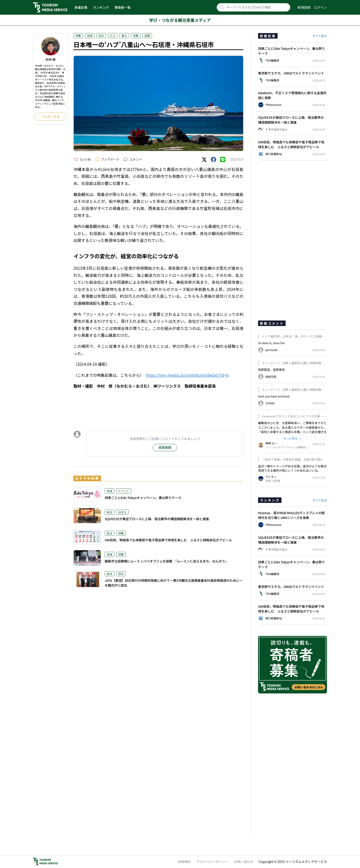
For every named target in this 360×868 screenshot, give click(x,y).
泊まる (122, 512)
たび (113, 35)
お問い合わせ (244, 862)
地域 (90, 35)
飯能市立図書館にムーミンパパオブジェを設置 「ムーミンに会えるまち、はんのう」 (167, 561)
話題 (147, 35)
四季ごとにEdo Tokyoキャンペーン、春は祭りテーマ (143, 498)
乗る (124, 35)
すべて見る (320, 36)
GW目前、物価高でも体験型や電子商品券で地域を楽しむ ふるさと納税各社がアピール (168, 540)
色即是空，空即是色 (271, 370)
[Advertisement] (158, 406)
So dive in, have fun (271, 343)
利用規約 (184, 862)
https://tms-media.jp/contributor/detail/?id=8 (187, 375)
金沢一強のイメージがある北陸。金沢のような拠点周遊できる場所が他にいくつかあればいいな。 (292, 468)
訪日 (101, 35)
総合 (110, 512)
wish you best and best (274, 396)
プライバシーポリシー (212, 862)
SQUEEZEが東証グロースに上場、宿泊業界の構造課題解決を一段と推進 (157, 519)
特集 (78, 35)
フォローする (51, 117)
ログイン (321, 7)
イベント (124, 491)
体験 (136, 35)
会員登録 (165, 447)
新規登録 (304, 7)
